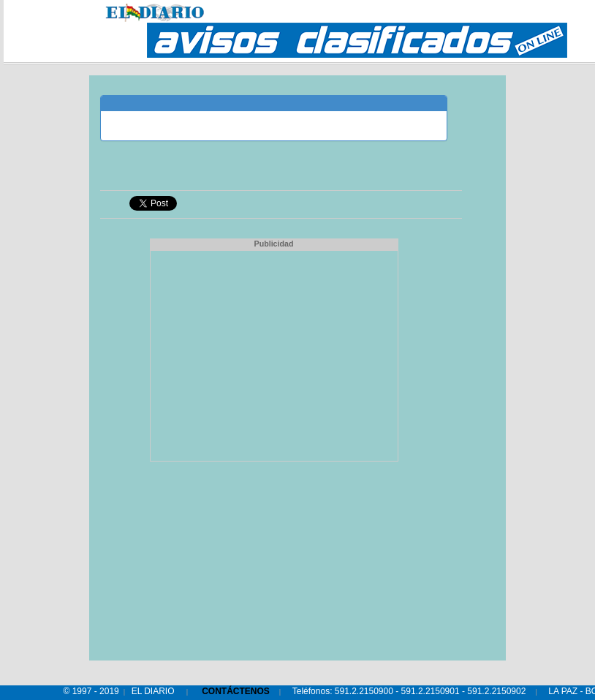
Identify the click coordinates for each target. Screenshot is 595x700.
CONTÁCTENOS (236, 691)
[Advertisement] (274, 354)
